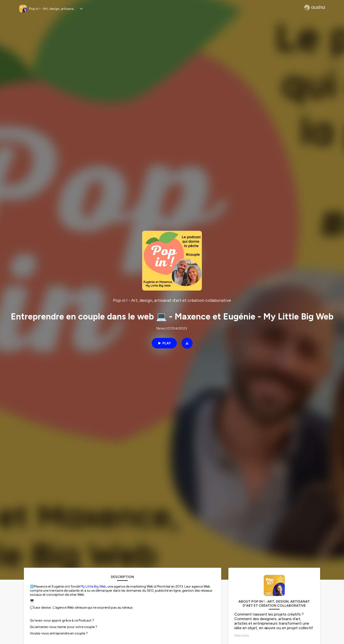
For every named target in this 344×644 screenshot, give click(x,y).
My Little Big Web (93, 586)
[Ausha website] (314, 8)
